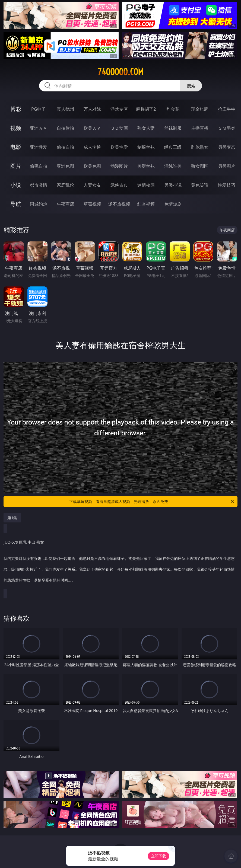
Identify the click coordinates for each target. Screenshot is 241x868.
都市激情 (39, 185)
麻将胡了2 (146, 109)
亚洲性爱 (39, 147)
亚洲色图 (65, 166)
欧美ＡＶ (92, 128)
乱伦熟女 (200, 147)
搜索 (191, 86)
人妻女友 (92, 185)
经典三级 (173, 147)
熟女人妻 (146, 128)
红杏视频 (146, 204)
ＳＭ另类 (227, 128)
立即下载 (158, 856)
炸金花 (173, 109)
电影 (16, 147)
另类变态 (227, 147)
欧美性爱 (119, 147)
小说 (16, 185)
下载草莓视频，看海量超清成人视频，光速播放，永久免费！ (152, 502)
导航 (16, 204)
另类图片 (227, 166)
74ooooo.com (120, 72)
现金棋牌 (200, 109)
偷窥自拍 (39, 166)
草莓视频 (92, 204)
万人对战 (92, 109)
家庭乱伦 (65, 185)
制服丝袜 (146, 147)
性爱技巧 (227, 185)
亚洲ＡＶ (39, 128)
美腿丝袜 (146, 166)
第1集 (12, 518)
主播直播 (200, 128)
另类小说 (173, 185)
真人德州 (65, 109)
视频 (16, 128)
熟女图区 (200, 166)
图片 (16, 166)
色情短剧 (173, 204)
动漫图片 (119, 166)
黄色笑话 (200, 185)
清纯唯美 (173, 166)
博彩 (16, 109)
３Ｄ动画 (119, 128)
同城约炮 (39, 204)
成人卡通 (92, 147)
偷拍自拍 (65, 147)
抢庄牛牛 (227, 109)
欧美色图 (92, 166)
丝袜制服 (173, 128)
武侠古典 (119, 185)
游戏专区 (119, 109)
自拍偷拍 (65, 128)
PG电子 (38, 109)
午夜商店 (65, 204)
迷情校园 (146, 185)
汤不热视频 (119, 204)
